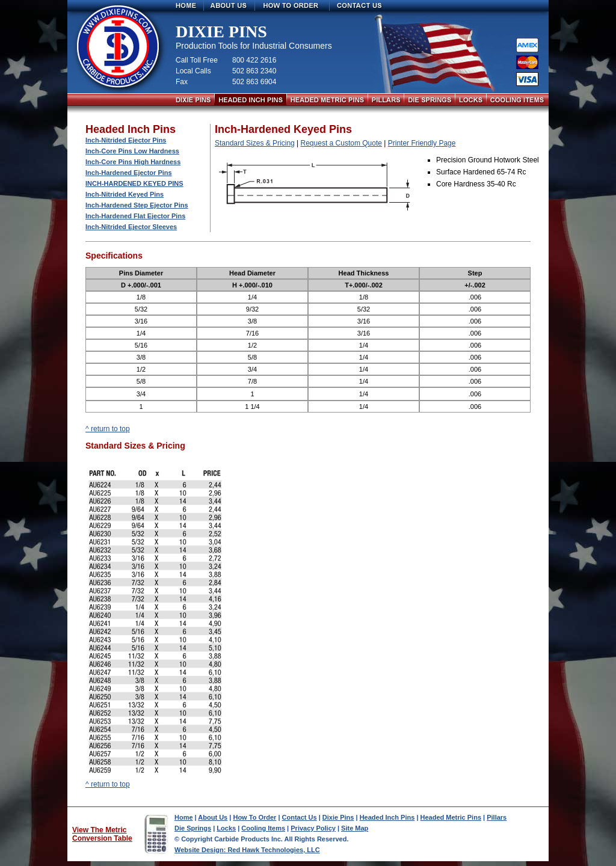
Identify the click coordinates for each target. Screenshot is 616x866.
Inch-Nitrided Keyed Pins (125, 194)
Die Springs (193, 828)
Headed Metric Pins (451, 817)
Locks (226, 828)
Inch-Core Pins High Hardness (133, 162)
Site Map (355, 828)
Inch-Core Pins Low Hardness (132, 151)
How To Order (254, 817)
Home (184, 817)
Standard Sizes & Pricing (255, 143)
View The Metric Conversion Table (102, 834)
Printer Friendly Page (422, 143)
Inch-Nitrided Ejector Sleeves (131, 227)
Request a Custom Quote (341, 143)
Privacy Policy (313, 828)
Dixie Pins (338, 817)
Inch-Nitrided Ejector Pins (126, 140)
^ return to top (108, 429)
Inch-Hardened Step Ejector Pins (137, 205)
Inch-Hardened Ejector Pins (129, 173)
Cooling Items (263, 828)
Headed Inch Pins (387, 817)
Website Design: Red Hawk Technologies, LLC (247, 850)
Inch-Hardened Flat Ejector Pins (135, 216)
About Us (213, 817)
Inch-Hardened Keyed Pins (134, 183)
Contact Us (300, 817)
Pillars (497, 817)
